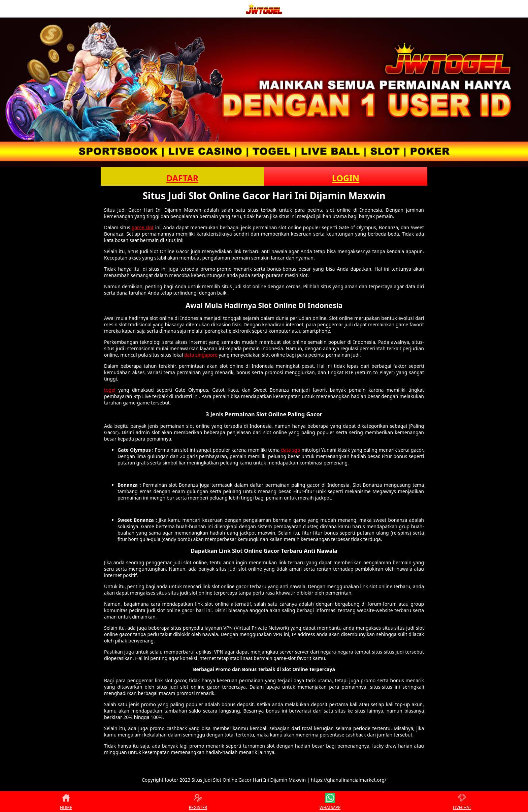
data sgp (290, 450)
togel (110, 390)
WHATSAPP (330, 802)
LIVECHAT (462, 802)
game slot (143, 227)
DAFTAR (182, 178)
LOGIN (346, 178)
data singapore (201, 355)
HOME (66, 802)
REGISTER (198, 802)
